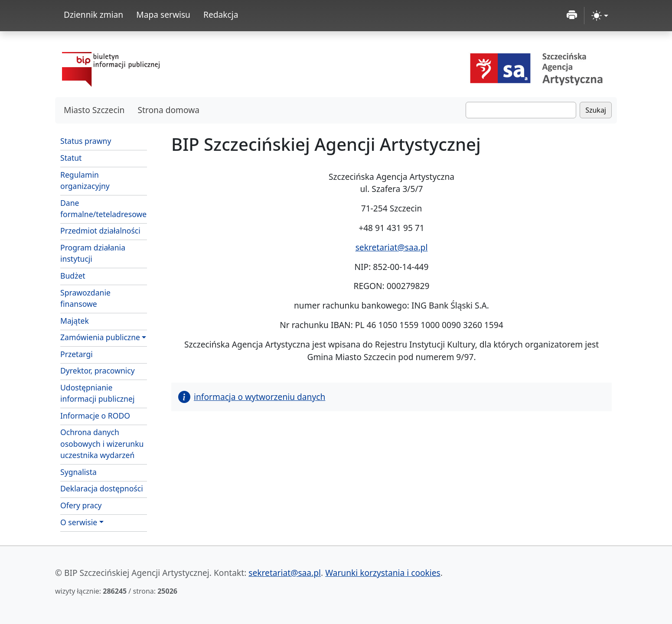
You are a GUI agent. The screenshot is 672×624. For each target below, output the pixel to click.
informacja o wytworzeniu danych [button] (252, 397)
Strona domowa (168, 110)
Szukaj (596, 110)
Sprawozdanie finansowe (85, 298)
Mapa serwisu (163, 15)
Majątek (75, 321)
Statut (71, 158)
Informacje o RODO (95, 416)
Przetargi (77, 354)
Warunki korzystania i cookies (383, 573)
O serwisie (79, 522)
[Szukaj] (521, 110)
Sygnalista (78, 472)
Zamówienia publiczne (100, 337)
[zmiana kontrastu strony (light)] (600, 16)
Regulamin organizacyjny (85, 180)
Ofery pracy (81, 505)
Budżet (73, 276)
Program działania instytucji (93, 253)
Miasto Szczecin (94, 110)
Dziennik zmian (93, 15)
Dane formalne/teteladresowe (103, 208)
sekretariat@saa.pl (392, 247)
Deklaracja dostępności (102, 488)
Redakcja (221, 15)
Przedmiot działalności (100, 231)
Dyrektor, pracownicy (98, 370)
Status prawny (86, 141)
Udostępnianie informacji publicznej (97, 393)
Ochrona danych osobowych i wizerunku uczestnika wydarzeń (102, 444)
